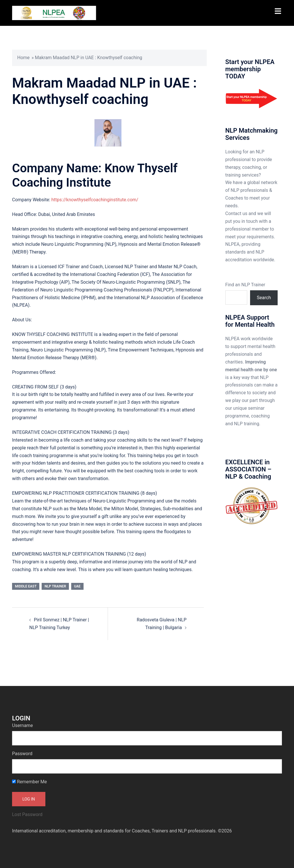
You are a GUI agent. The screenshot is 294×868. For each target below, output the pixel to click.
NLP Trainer (55, 586)
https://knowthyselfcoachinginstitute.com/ (95, 200)
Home (23, 58)
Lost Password (27, 814)
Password (22, 754)
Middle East (26, 586)
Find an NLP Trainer (245, 285)
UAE (77, 586)
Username (23, 725)
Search (264, 298)
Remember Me (29, 782)
